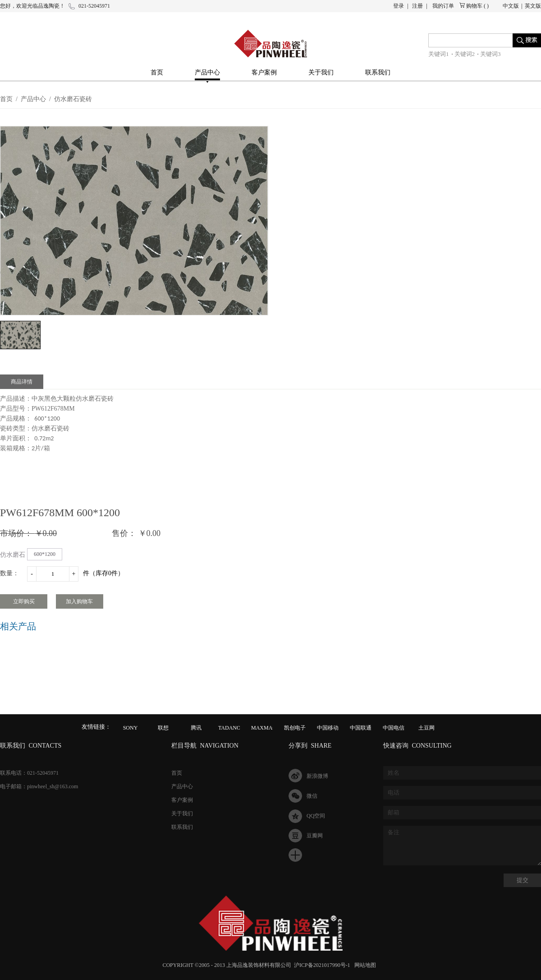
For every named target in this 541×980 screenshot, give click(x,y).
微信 (312, 796)
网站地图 (364, 965)
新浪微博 (317, 776)
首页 (157, 72)
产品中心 (33, 99)
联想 (163, 728)
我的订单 (443, 6)
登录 (399, 6)
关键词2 (465, 54)
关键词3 (491, 54)
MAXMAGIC (266, 728)
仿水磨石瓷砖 (73, 99)
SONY (131, 728)
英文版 (533, 6)
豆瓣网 (315, 836)
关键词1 (439, 54)
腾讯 (196, 728)
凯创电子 (295, 728)
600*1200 (45, 554)
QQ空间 (316, 816)
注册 (417, 6)
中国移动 (328, 728)
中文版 (511, 6)
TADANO (229, 728)
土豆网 (426, 728)
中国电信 (394, 728)
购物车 (474, 6)
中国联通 (361, 728)
